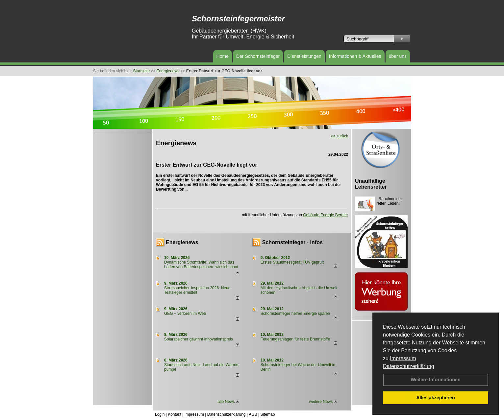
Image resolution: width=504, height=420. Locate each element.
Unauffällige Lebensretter (371, 184)
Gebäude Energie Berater (326, 215)
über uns (398, 56)
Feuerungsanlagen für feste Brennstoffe (295, 339)
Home (223, 56)
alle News (228, 402)
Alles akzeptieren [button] (436, 398)
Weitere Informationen (436, 380)
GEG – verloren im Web (185, 314)
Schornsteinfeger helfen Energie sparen (295, 314)
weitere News (323, 402)
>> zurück (339, 136)
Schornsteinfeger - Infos (292, 242)
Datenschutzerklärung (409, 366)
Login (160, 414)
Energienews (182, 242)
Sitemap (267, 414)
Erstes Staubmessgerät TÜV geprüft (292, 262)
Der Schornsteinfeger (258, 56)
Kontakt (175, 414)
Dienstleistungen (304, 56)
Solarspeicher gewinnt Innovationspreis (199, 339)
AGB (253, 414)
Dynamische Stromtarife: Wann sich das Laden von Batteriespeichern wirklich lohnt (201, 265)
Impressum (403, 358)
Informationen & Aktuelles (355, 56)
